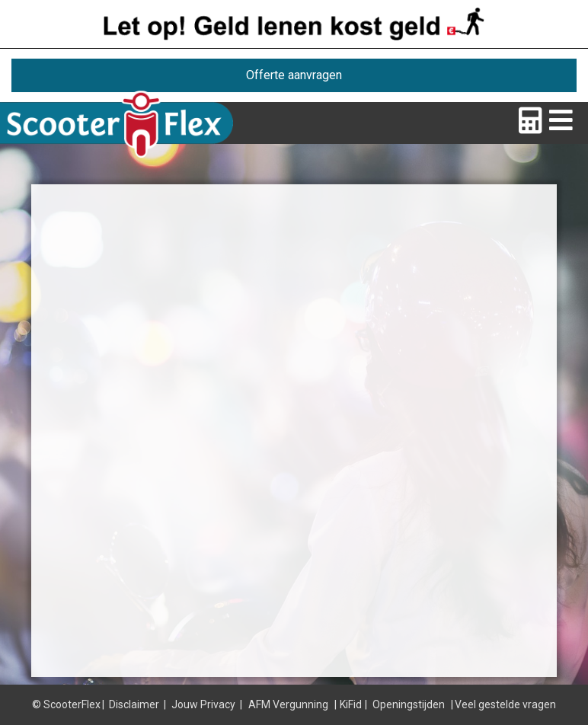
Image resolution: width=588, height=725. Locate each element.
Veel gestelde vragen (505, 704)
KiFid (351, 704)
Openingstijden (409, 704)
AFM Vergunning (288, 704)
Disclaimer (134, 704)
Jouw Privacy (203, 704)
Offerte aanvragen (294, 75)
